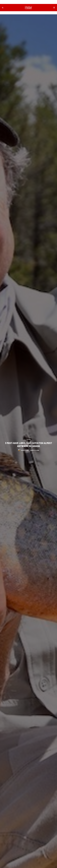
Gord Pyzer (25, 451)
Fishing (28, 439)
